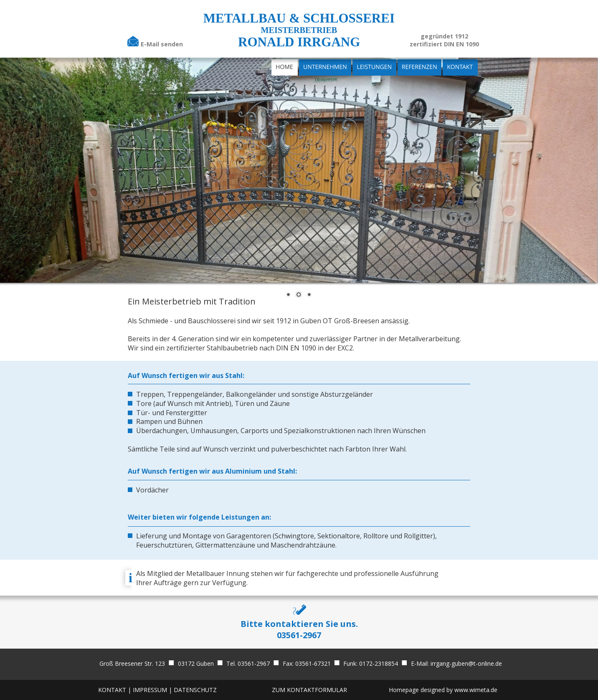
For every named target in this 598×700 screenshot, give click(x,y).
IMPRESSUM (151, 690)
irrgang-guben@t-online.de (466, 663)
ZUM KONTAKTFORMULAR (309, 690)
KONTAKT (112, 690)
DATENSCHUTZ (195, 690)
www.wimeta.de (476, 690)
